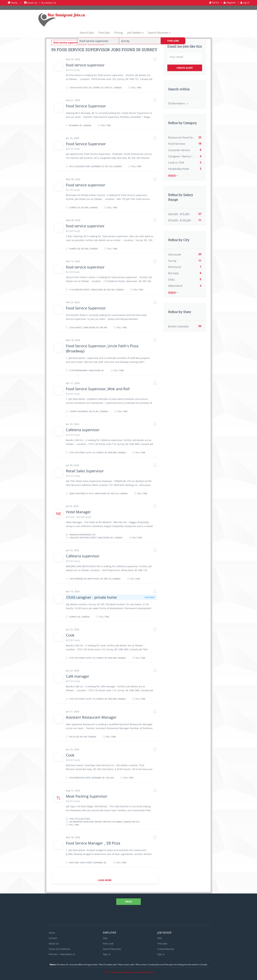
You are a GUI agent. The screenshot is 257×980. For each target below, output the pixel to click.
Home (13, 3)
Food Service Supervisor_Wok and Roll (98, 389)
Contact (53, 938)
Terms (214, 3)
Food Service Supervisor (86, 106)
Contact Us (49, 3)
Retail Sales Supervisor (85, 471)
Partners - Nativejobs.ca (62, 954)
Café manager (78, 676)
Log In (245, 3)
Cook (70, 635)
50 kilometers (177, 103)
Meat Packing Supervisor (87, 796)
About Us (31, 3)
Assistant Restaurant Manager (91, 717)
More (172, 175)
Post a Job (108, 943)
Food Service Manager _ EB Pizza (93, 843)
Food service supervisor (86, 185)
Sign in (107, 954)
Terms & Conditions (59, 949)
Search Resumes (112, 949)
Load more (105, 880)
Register (230, 3)
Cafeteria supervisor (83, 430)
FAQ (105, 938)
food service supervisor (85, 65)
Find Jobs (173, 41)
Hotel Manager (78, 512)
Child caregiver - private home (91, 597)
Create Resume (166, 949)
